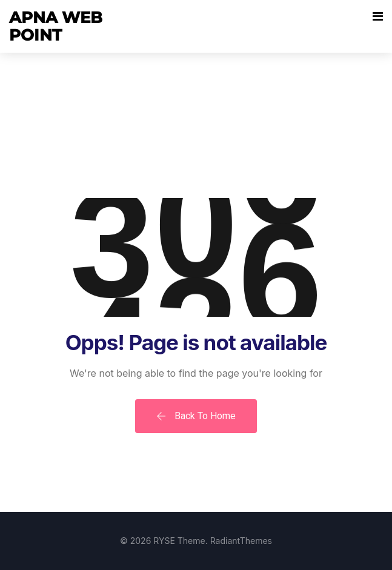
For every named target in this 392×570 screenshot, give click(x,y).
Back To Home (196, 416)
